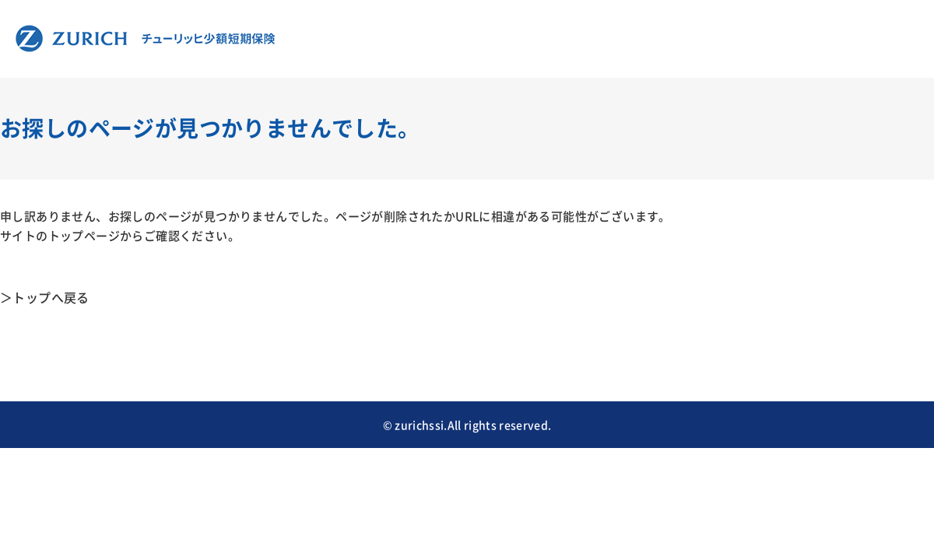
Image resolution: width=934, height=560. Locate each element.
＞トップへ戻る (45, 297)
